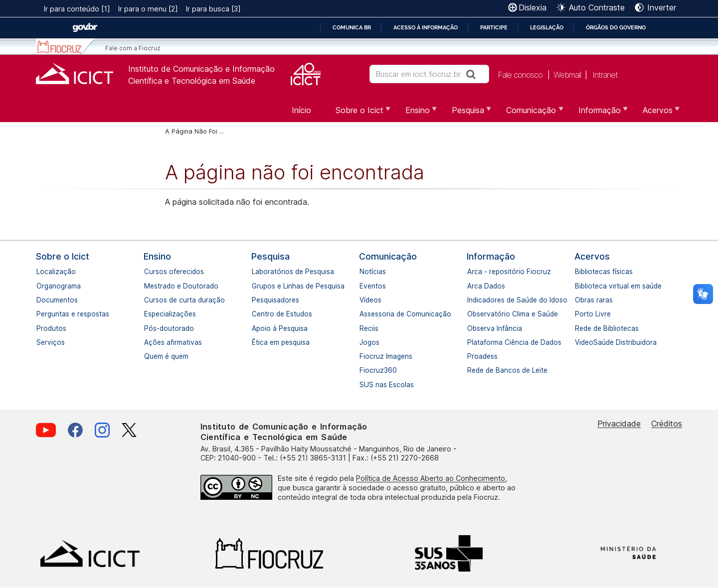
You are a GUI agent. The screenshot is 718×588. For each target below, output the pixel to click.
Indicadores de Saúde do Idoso (472, 300)
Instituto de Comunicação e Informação (201, 69)
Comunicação (388, 256)
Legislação (547, 27)
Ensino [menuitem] (416, 114)
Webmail (567, 75)
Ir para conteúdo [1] (77, 9)
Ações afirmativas (149, 342)
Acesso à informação (426, 27)
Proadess (472, 356)
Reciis (364, 328)
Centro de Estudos (257, 314)
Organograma (41, 286)
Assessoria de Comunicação (364, 314)
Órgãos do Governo (616, 27)
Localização (41, 272)
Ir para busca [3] (213, 9)
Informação (491, 256)
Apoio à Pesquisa (257, 328)
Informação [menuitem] (598, 114)
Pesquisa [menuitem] (467, 114)
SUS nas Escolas (364, 385)
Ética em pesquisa (257, 342)
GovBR (85, 28)
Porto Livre (580, 314)
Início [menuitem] (301, 110)
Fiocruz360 (364, 370)
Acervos (592, 256)
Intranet (605, 75)
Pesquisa (270, 256)
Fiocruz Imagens (364, 356)
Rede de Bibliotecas (580, 328)
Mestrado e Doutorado (149, 286)
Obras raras (580, 300)
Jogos (364, 342)
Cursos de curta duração (149, 300)
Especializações (149, 314)
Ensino (157, 256)
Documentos (41, 300)
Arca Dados (472, 286)
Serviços (41, 342)
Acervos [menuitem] (656, 114)
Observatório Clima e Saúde (472, 314)
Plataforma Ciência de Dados (472, 342)
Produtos (41, 328)
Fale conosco (520, 75)
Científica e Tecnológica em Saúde (192, 81)
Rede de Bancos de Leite (472, 370)
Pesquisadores (257, 300)
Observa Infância (472, 328)
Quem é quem (149, 356)
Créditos (667, 424)
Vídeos (364, 300)
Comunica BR (352, 27)
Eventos (364, 286)
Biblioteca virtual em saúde (580, 286)
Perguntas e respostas (41, 314)
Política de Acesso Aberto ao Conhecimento (431, 478)
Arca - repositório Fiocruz (472, 272)
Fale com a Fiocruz (133, 48)
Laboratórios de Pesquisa (257, 272)
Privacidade (619, 424)
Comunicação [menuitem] (530, 114)
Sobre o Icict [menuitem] (358, 114)
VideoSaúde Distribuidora (580, 342)
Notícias (364, 272)
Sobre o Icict (63, 256)
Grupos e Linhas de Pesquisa (257, 286)
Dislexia (533, 7)
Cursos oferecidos (149, 272)
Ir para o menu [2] (148, 9)
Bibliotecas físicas (580, 272)
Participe (494, 27)
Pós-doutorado (149, 328)
